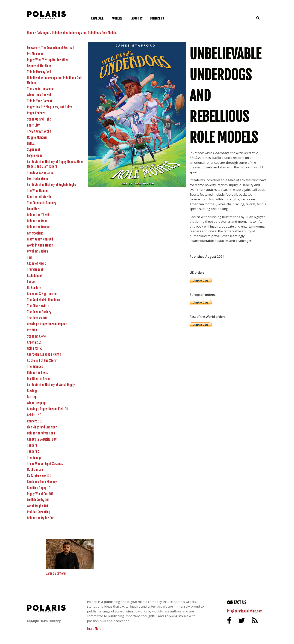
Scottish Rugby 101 (39, 488)
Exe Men (32, 330)
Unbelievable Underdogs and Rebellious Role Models (84, 33)
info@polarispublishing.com (245, 611)
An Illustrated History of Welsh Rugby (51, 385)
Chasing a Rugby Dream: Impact (47, 324)
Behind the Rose (37, 221)
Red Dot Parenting (39, 512)
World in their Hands (40, 245)
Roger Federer (36, 113)
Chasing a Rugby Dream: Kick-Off (48, 409)
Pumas (31, 282)
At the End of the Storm (42, 361)
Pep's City (33, 125)
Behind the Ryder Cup (41, 518)
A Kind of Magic (36, 264)
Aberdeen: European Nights (44, 354)
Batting (32, 397)
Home (30, 33)
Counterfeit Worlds (39, 197)
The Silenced (35, 367)
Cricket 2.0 (34, 415)
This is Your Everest (40, 101)
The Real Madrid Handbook (44, 300)
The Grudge (34, 458)
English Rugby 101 (38, 500)
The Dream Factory (39, 312)
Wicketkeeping (36, 403)
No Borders (34, 288)
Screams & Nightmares (42, 294)
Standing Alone (36, 336)
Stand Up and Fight (39, 119)
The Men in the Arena (40, 89)
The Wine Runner (38, 191)
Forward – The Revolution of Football (51, 48)
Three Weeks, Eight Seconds (45, 464)
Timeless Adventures (40, 173)
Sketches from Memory (42, 482)
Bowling (32, 391)
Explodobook (35, 276)
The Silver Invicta (38, 306)
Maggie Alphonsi (37, 138)
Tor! (30, 258)
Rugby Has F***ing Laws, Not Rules (49, 107)
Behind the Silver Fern (41, 433)
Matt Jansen (35, 470)
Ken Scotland (35, 233)
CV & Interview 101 (39, 476)
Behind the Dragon (39, 227)
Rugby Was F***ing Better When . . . (50, 60)
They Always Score (39, 131)
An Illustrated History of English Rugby (52, 185)
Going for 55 (35, 348)
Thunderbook (35, 270)
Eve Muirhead (35, 54)
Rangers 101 (35, 421)
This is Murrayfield (39, 72)
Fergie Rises (35, 156)
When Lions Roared (39, 95)
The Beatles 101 (37, 318)
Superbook (34, 150)
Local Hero (34, 209)
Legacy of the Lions (39, 66)
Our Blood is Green (39, 379)
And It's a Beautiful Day (42, 439)
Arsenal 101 (34, 342)
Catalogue (43, 33)
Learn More (94, 629)
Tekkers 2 (33, 451)
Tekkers (32, 445)
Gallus (31, 144)
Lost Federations (38, 179)
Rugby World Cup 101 (40, 494)
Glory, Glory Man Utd (40, 239)
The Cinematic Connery (42, 203)
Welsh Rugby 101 (37, 506)
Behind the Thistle (39, 215)
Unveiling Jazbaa (37, 251)
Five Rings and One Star (42, 427)
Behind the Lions (37, 373)
